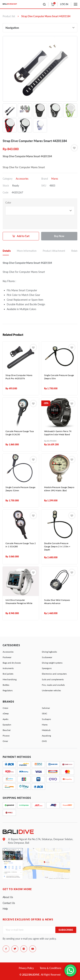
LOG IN (64, 4)
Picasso (6, 736)
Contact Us (9, 903)
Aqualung (46, 736)
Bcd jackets (8, 674)
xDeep (6, 713)
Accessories (22, 179)
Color (8, 203)
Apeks (5, 719)
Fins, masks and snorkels (53, 685)
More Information (27, 251)
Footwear (7, 657)
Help (5, 909)
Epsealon (7, 725)
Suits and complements (53, 679)
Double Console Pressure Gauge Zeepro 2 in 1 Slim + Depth (57, 546)
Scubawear (47, 657)
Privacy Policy (26, 968)
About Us (8, 897)
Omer (5, 741)
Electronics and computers (54, 674)
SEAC (45, 713)
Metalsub (46, 730)
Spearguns (47, 668)
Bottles (6, 685)
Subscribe (66, 930)
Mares (55, 179)
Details (7, 251)
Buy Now (59, 236)
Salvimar (46, 708)
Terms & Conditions (50, 968)
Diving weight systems (52, 663)
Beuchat (7, 730)
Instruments (8, 668)
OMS (44, 741)
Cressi (5, 708)
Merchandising (10, 679)
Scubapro (46, 719)
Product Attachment (54, 251)
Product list (9, 16)
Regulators (8, 690)
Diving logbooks (49, 652)
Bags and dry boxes (12, 663)
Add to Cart (23, 236)
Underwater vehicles (51, 690)
